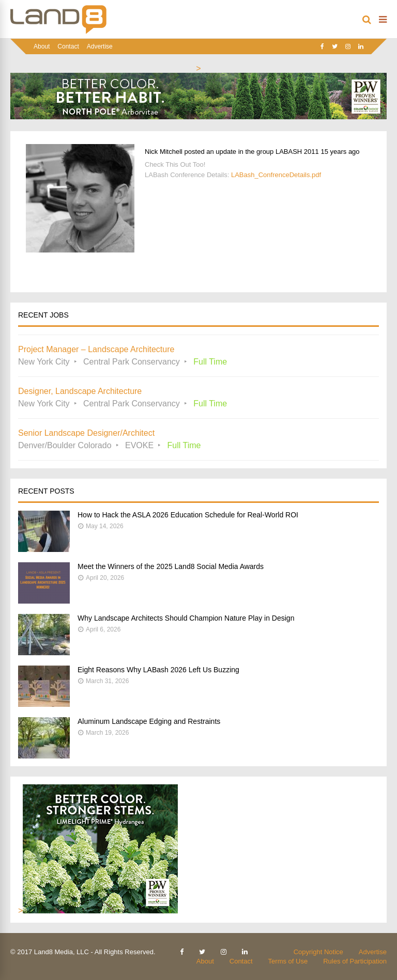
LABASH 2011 (297, 152)
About (42, 46)
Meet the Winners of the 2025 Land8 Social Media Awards (171, 566)
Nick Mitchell (164, 152)
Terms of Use (288, 961)
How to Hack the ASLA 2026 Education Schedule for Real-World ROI (188, 515)
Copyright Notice (318, 952)
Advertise (100, 46)
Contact (68, 46)
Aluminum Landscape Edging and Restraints (149, 721)
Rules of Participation (355, 961)
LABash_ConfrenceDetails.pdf (276, 175)
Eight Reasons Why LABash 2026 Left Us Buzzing (158, 670)
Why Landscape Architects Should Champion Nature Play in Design (186, 618)
